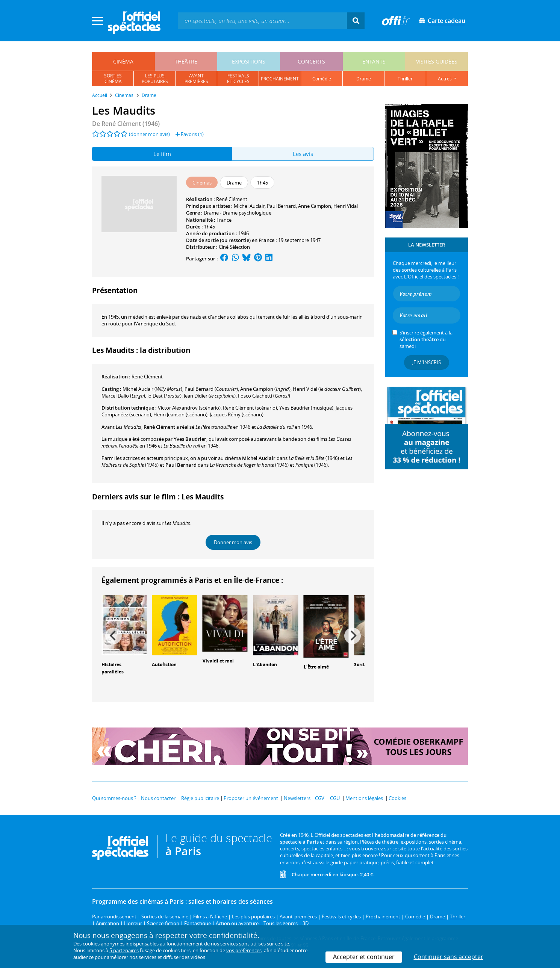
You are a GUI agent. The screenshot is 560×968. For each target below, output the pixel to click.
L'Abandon (265, 665)
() (152, 389)
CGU (335, 798)
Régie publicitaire (200, 798)
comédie (322, 79)
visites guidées (437, 61)
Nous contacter (158, 798)
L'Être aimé (316, 667)
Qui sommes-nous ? (114, 798)
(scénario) (250, 408)
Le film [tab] (162, 154)
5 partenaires (124, 950)
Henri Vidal (346, 206)
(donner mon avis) (149, 134)
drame (364, 79)
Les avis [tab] (303, 154)
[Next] (353, 636)
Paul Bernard (281, 206)
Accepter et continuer (364, 957)
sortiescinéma (113, 79)
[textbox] (262, 20)
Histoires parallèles (113, 668)
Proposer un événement (251, 798)
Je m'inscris (427, 362)
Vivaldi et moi (218, 661)
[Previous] (114, 636)
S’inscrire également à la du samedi (426, 339)
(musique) (306, 408)
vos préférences (244, 950)
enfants (374, 61)
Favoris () (190, 134)
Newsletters (297, 798)
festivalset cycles (238, 79)
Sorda (360, 665)
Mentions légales (364, 798)
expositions (249, 61)
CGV (320, 798)
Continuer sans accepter (449, 957)
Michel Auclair (249, 206)
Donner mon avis (233, 542)
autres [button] (445, 79)
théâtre (186, 61)
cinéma (123, 61)
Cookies (397, 798)
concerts (311, 61)
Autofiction (164, 665)
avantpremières (196, 79)
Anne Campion (315, 206)
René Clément (232, 199)
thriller (405, 79)
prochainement (280, 79)
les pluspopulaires (155, 79)
